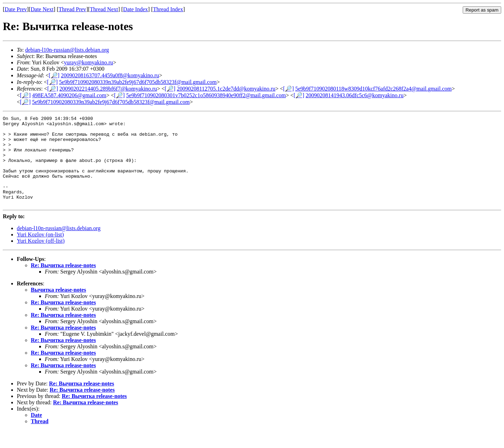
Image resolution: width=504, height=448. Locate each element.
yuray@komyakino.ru (89, 62)
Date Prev (16, 9)
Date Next (42, 9)
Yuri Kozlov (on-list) (40, 252)
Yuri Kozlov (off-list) (41, 259)
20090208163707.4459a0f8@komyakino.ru (110, 75)
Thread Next (104, 9)
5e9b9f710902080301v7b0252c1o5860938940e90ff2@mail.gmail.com (206, 95)
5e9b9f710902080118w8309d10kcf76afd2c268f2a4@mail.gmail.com (374, 89)
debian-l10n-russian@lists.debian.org (67, 50)
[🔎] (54, 75)
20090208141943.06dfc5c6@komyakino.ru (355, 95)
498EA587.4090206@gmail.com (69, 95)
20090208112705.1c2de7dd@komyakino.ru (226, 89)
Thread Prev (72, 9)
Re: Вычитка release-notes (63, 283)
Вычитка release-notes (58, 308)
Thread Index (168, 9)
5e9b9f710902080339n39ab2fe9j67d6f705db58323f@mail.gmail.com (138, 82)
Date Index (136, 9)
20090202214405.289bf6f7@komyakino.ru (108, 89)
